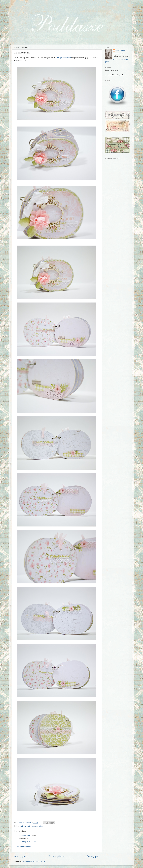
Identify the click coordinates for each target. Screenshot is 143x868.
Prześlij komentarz (24, 847)
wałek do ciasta (25, 835)
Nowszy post (20, 857)
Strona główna (57, 857)
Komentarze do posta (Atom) (34, 862)
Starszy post (93, 857)
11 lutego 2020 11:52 (28, 842)
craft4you (30, 826)
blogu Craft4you (64, 58)
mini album (39, 826)
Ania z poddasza (122, 51)
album (23, 826)
